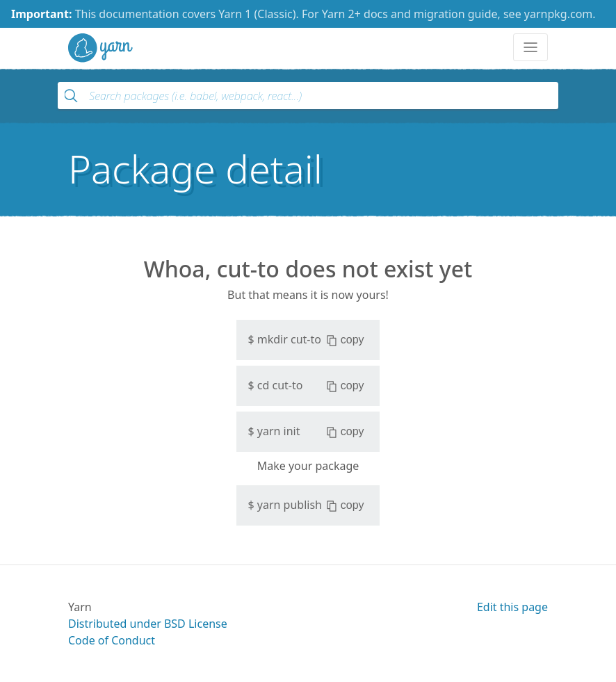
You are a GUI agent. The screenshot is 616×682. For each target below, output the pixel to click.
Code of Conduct (112, 640)
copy (345, 340)
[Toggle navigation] (530, 47)
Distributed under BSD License (148, 624)
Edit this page (512, 607)
